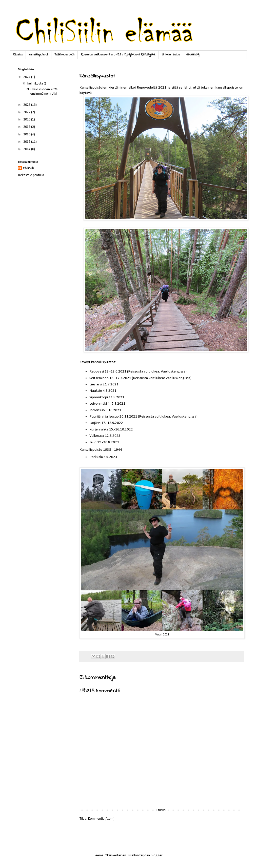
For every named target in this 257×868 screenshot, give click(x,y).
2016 (27, 135)
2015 (27, 142)
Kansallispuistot (39, 55)
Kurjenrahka (99, 429)
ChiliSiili (28, 168)
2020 (27, 120)
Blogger (156, 855)
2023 (27, 105)
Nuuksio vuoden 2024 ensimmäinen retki (42, 92)
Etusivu (18, 55)
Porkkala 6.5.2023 (103, 457)
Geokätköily (193, 55)
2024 (27, 77)
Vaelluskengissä (173, 371)
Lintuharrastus (171, 55)
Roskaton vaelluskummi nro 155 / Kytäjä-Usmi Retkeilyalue (118, 55)
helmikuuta (36, 84)
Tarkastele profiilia (31, 175)
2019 (27, 127)
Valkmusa (97, 436)
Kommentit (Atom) (101, 819)
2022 (27, 112)
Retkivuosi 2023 (65, 55)
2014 (27, 149)
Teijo (93, 442)
